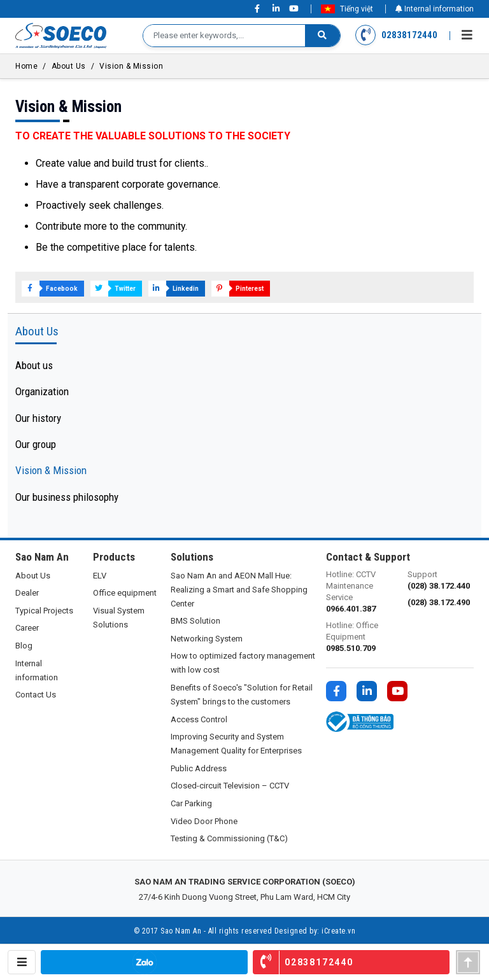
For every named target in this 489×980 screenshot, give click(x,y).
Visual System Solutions (119, 618)
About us (34, 365)
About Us (69, 66)
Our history (38, 418)
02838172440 (397, 35)
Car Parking (191, 803)
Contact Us (36, 695)
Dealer (27, 593)
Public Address (199, 768)
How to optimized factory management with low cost (243, 663)
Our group (36, 444)
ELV (100, 576)
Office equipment (125, 593)
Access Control (199, 719)
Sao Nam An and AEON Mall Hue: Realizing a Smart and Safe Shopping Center (239, 590)
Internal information (435, 9)
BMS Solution (195, 621)
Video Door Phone (204, 821)
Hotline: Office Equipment (359, 637)
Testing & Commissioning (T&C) (229, 838)
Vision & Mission (131, 66)
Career (27, 628)
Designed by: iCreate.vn (315, 931)
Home (26, 66)
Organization (42, 391)
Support (441, 581)
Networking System (207, 639)
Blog (24, 646)
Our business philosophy (67, 497)
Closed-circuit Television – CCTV (230, 786)
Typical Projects (44, 611)
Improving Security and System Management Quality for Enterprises (236, 744)
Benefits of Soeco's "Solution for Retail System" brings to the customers (242, 695)
